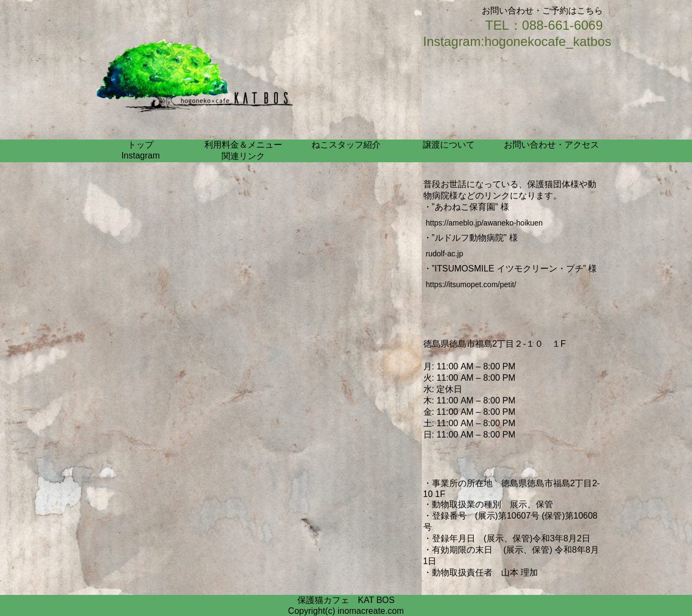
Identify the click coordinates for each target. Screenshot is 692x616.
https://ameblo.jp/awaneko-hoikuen (484, 223)
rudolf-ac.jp (445, 254)
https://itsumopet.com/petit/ (471, 284)
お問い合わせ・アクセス (551, 145)
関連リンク (243, 156)
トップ (141, 145)
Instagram (140, 155)
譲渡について (449, 145)
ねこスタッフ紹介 (346, 145)
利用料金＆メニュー (243, 145)
